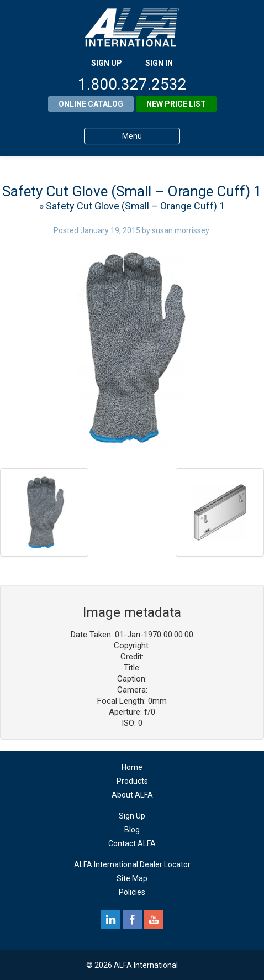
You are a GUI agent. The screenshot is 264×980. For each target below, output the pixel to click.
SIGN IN (159, 63)
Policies (132, 892)
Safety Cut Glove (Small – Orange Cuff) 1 (132, 191)
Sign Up (132, 816)
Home (132, 767)
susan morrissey (180, 230)
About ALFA (132, 795)
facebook (132, 920)
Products (132, 781)
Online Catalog (91, 104)
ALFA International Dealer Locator (132, 864)
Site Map (132, 878)
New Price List (176, 104)
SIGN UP (107, 63)
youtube (154, 920)
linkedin (111, 920)
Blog (132, 830)
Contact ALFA (132, 843)
